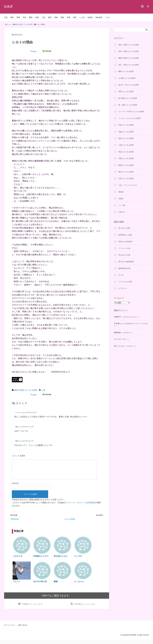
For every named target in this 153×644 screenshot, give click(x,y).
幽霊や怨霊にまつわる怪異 (26, 390)
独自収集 (99, 17)
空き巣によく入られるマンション (127, 323)
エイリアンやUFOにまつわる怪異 (131, 112)
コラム (108, 17)
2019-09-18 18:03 (31, 412)
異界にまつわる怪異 (126, 91)
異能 (62, 17)
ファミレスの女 (124, 248)
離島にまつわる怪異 (126, 71)
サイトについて (9, 629)
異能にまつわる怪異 (126, 132)
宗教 (69, 17)
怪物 (56, 17)
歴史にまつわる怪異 (126, 152)
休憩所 (121, 199)
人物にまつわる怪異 (126, 145)
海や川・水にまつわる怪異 (129, 85)
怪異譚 (8, 7)
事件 (75, 17)
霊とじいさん (119, 346)
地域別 (90, 17)
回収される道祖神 (125, 242)
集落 (37, 17)
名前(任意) (15, 487)
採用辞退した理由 (125, 235)
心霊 (6, 17)
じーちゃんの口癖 (125, 282)
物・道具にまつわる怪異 (128, 105)
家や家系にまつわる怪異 (128, 98)
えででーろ (123, 288)
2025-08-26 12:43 (28, 441)
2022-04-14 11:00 (28, 427)
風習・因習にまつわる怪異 (129, 45)
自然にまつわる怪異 (126, 178)
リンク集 (122, 205)
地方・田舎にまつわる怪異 (129, 65)
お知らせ (122, 212)
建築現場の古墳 (124, 268)
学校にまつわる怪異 (126, 125)
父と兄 (121, 275)
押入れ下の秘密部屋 (126, 262)
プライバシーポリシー (75, 506)
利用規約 (91, 506)
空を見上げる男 (124, 255)
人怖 (43, 17)
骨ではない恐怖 (124, 228)
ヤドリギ (117, 339)
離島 (31, 17)
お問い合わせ (22, 629)
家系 (50, 17)
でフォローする (32, 608)
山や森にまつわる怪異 (127, 78)
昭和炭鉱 (117, 333)
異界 (18, 17)
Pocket (34, 51)
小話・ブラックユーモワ (128, 185)
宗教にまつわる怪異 (126, 158)
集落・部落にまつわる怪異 (129, 51)
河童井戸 (117, 317)
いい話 (82, 17)
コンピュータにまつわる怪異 (129, 118)
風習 (12, 17)
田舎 (25, 17)
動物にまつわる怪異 (126, 165)
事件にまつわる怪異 (126, 172)
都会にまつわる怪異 (126, 138)
